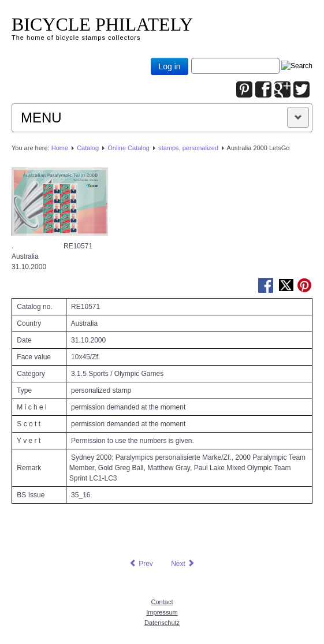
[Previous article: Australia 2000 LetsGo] (141, 564)
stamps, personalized (188, 148)
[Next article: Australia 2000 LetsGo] (183, 564)
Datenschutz (162, 623)
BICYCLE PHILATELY (102, 24)
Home (60, 148)
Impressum (162, 612)
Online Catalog (129, 148)
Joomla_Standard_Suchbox (191, 58)
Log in (169, 66)
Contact (162, 602)
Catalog (88, 148)
